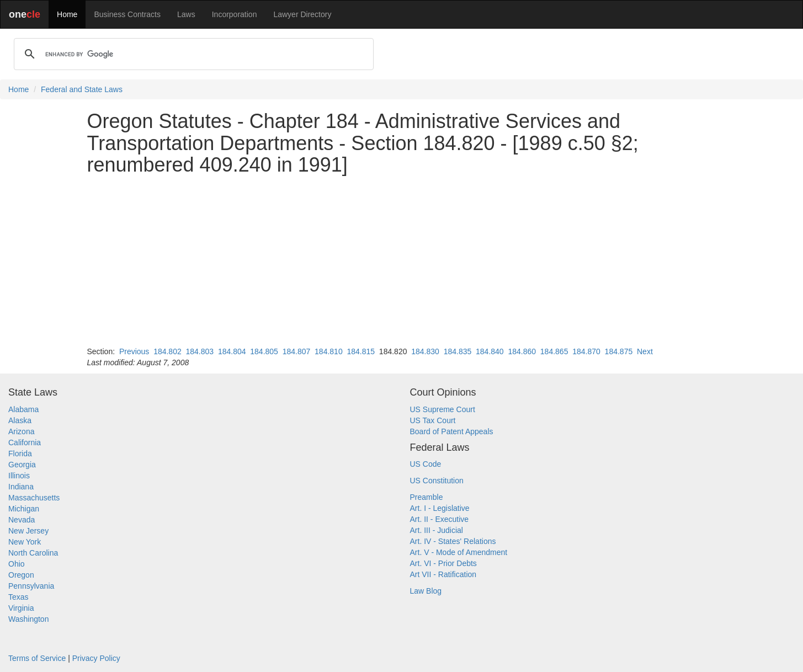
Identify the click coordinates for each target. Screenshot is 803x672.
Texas (18, 597)
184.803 (200, 351)
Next (645, 351)
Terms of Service (37, 658)
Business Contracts (127, 14)
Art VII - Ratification (443, 574)
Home (67, 14)
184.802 (167, 351)
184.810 (329, 351)
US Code (426, 464)
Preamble (427, 497)
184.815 (361, 351)
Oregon (21, 575)
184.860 (522, 351)
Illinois (19, 476)
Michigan (24, 509)
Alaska (20, 420)
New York (25, 542)
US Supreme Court (443, 409)
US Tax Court (433, 420)
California (25, 442)
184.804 (232, 351)
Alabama (23, 409)
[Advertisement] (402, 261)
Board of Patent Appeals (452, 431)
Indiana (21, 487)
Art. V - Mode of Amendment (459, 552)
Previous (134, 351)
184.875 (619, 351)
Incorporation (235, 14)
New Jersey (28, 531)
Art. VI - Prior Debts (443, 563)
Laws (186, 14)
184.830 (425, 351)
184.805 (264, 351)
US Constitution (437, 481)
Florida (20, 454)
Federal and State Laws (82, 89)
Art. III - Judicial (437, 530)
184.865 (554, 351)
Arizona (21, 431)
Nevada (22, 520)
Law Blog (426, 591)
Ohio (17, 564)
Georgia (22, 465)
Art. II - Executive (440, 519)
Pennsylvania (31, 586)
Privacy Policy (96, 658)
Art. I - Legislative (440, 508)
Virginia (21, 608)
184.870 (586, 351)
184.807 (297, 351)
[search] (192, 54)
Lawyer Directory (302, 14)
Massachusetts (34, 498)
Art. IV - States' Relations (453, 541)
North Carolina (33, 553)
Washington (28, 619)
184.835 (458, 351)
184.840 (490, 351)
